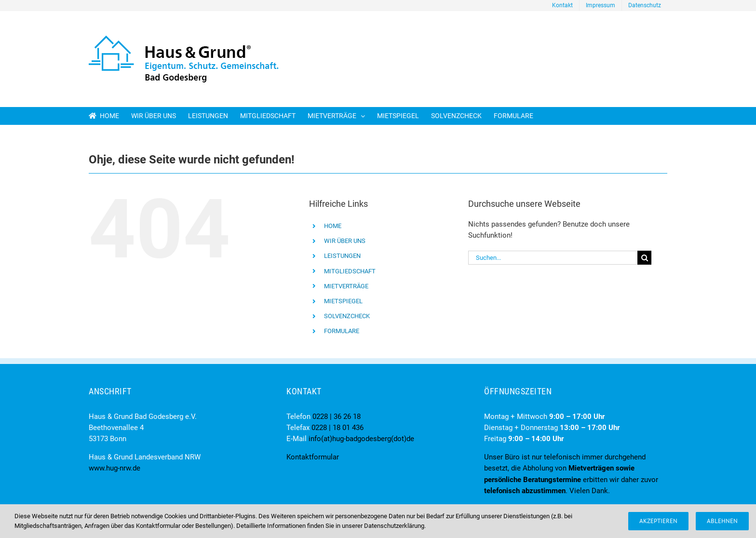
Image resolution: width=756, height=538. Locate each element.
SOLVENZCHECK (347, 316)
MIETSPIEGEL (343, 301)
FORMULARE (342, 331)
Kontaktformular (313, 457)
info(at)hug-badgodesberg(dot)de (361, 439)
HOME (333, 226)
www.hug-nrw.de (115, 468)
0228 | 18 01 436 (337, 428)
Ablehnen (722, 521)
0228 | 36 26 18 (337, 417)
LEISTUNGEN (342, 256)
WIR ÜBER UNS (345, 241)
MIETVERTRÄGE (346, 286)
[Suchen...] (553, 258)
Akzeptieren (658, 521)
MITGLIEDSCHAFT (350, 271)
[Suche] (644, 258)
